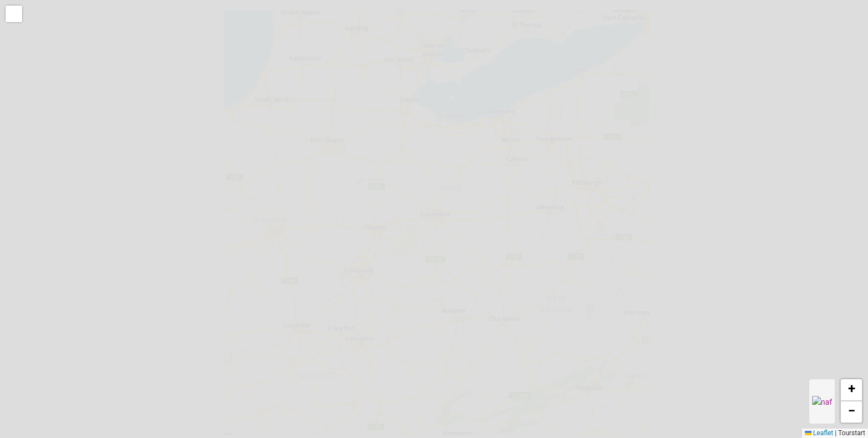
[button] (15, 15)
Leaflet (819, 433)
